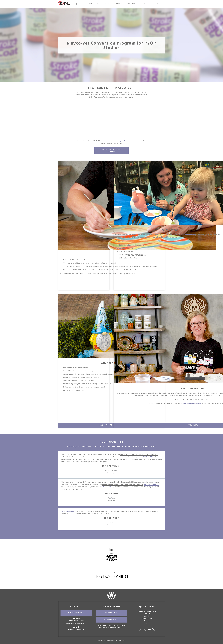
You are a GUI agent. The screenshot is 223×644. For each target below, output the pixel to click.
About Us (147, 616)
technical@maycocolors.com (76, 623)
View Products (111, 620)
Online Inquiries (76, 613)
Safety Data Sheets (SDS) (147, 611)
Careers (147, 621)
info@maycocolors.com (76, 630)
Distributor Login (147, 619)
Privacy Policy (121, 640)
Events (147, 623)
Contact (147, 614)
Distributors (111, 613)
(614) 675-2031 (79, 621)
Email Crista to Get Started (111, 151)
